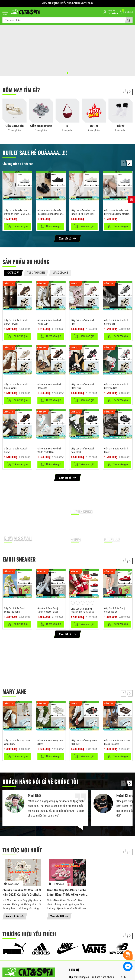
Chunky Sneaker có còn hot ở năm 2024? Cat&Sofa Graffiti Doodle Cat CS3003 (22, 893)
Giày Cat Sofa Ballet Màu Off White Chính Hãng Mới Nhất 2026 (17, 214)
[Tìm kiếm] (129, 20)
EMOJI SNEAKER (19, 560)
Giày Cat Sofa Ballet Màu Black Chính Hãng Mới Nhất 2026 (51, 214)
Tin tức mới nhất (22, 851)
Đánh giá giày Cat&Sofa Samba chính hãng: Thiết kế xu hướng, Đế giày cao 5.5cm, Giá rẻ (67, 893)
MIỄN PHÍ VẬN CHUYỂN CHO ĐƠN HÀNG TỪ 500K (67, 3)
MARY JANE (14, 692)
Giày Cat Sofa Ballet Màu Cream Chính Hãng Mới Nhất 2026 (83, 214)
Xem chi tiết (15, 917)
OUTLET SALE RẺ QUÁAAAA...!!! (35, 152)
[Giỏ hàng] (126, 12)
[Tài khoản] (110, 12)
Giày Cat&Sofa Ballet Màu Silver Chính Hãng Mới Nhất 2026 (118, 214)
